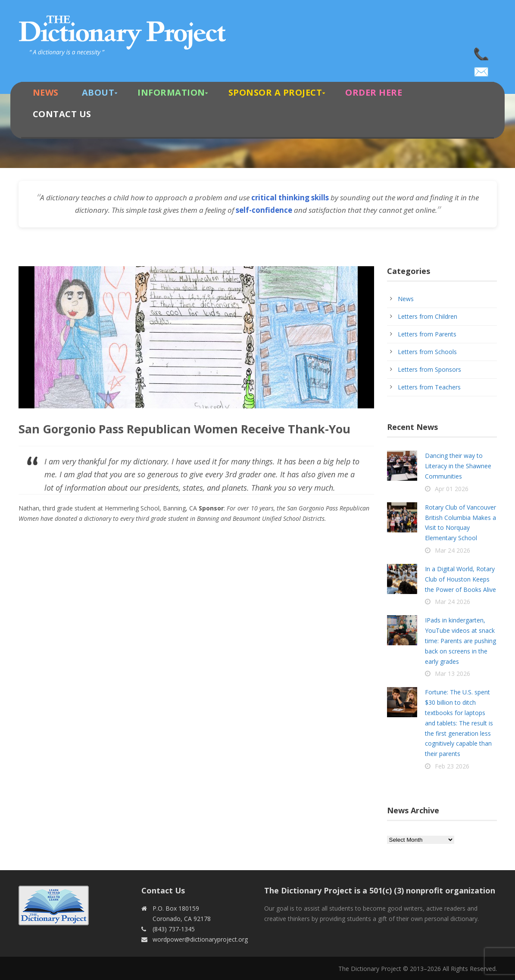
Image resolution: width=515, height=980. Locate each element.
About (98, 92)
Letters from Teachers (429, 387)
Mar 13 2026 (453, 674)
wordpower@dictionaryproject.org (482, 69)
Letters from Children (428, 316)
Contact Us (62, 114)
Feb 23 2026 (452, 766)
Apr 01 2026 (452, 489)
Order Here (374, 92)
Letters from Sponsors (429, 369)
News (46, 92)
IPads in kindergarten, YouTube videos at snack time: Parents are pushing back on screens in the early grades (460, 641)
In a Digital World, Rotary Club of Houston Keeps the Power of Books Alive (460, 579)
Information (171, 92)
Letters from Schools (427, 352)
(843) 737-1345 (482, 52)
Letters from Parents (427, 334)
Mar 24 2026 (453, 550)
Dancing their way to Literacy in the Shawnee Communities (458, 466)
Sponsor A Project (275, 92)
